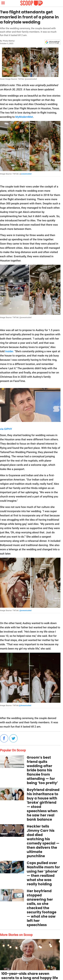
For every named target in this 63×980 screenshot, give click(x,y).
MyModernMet (24, 117)
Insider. (10, 351)
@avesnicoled (25, 610)
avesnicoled (26, 174)
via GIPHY (6, 429)
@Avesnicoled (25, 705)
